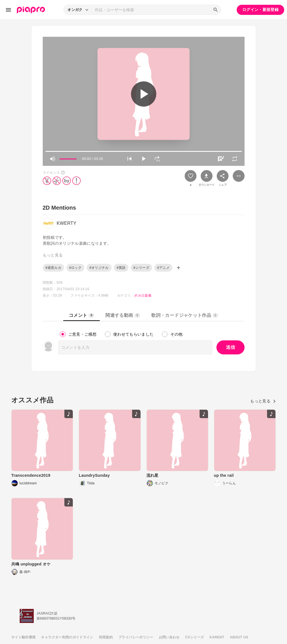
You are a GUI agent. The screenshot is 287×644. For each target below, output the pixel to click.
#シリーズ (141, 268)
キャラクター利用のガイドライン (67, 637)
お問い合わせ (169, 637)
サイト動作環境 (23, 637)
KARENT (217, 637)
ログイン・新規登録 (260, 10)
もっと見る (263, 401)
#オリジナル (99, 268)
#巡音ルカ (53, 268)
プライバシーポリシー (136, 637)
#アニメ (163, 268)
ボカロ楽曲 (143, 295)
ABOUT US (239, 637)
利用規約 (106, 637)
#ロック (75, 268)
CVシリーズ (195, 637)
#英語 (121, 268)
